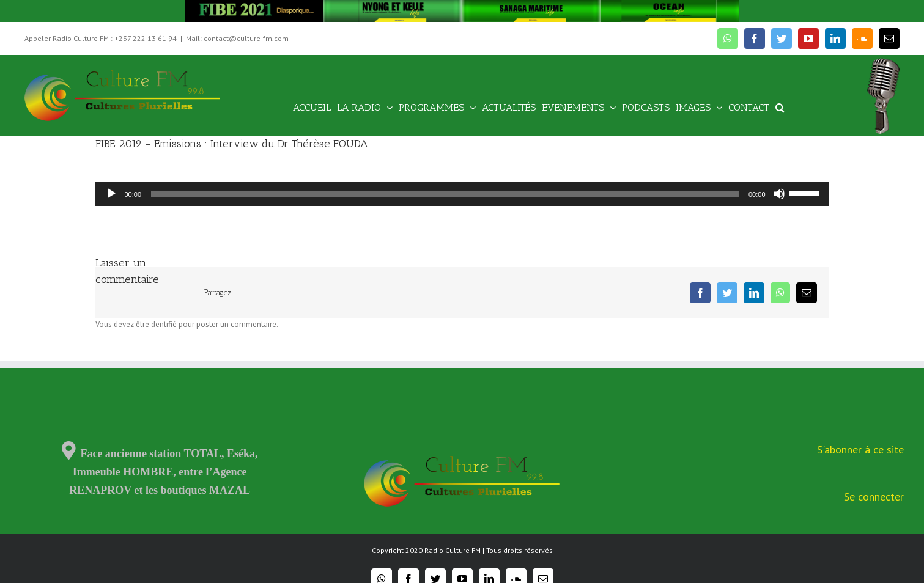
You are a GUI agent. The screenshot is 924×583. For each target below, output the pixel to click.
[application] (462, 194)
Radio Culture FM (453, 550)
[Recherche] (780, 107)
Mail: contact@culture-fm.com (237, 38)
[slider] (445, 194)
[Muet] (779, 194)
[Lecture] (111, 194)
